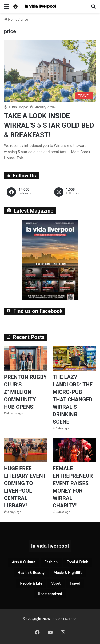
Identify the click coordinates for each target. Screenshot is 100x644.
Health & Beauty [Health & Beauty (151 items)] (31, 573)
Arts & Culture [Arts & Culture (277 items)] (24, 562)
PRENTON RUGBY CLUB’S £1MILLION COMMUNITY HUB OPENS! (25, 392)
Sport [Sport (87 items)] (56, 583)
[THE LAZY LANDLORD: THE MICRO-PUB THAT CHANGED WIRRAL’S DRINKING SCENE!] (74, 358)
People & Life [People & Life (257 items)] (31, 583)
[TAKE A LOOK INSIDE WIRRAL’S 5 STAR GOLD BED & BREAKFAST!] (50, 71)
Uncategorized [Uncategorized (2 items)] (50, 594)
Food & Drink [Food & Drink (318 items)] (77, 562)
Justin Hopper (18, 107)
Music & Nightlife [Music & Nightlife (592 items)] (68, 573)
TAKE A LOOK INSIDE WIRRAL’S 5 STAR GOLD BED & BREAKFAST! (49, 125)
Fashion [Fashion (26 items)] (51, 562)
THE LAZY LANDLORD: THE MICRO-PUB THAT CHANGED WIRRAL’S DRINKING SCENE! (73, 399)
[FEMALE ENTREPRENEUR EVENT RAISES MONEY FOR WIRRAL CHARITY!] (74, 450)
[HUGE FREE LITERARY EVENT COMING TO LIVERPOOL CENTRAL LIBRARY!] (26, 450)
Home (11, 20)
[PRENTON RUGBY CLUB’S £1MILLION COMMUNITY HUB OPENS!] (26, 358)
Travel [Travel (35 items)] (75, 583)
